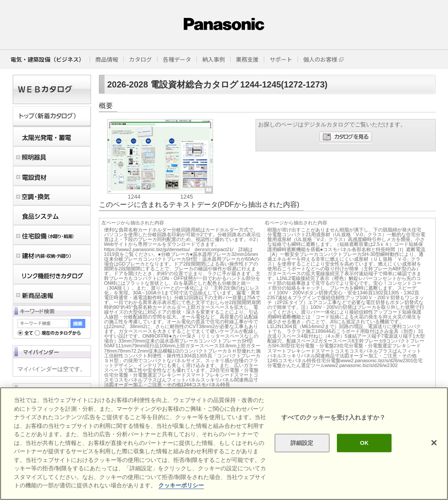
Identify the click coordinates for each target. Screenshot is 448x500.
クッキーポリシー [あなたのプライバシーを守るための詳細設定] (181, 485)
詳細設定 (302, 443)
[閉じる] (434, 443)
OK (364, 443)
